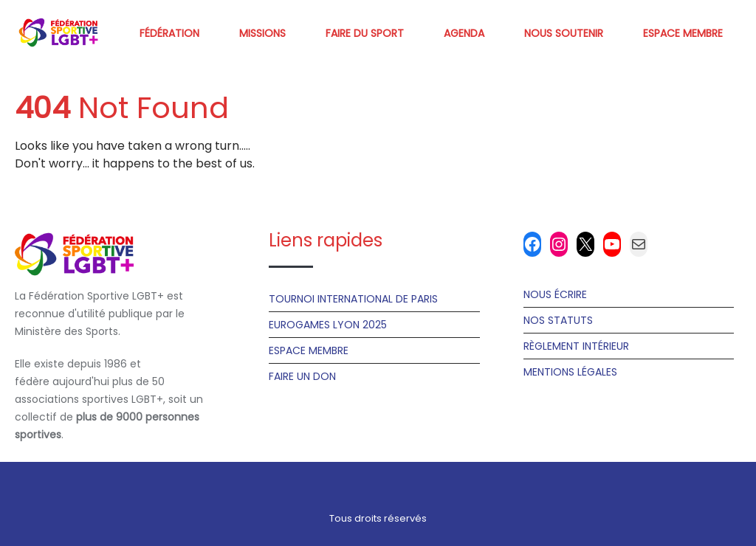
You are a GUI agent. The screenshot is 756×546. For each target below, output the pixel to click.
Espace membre (683, 33)
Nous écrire (555, 294)
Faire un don (302, 376)
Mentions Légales (570, 372)
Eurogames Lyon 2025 (328, 325)
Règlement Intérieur (576, 346)
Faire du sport (365, 33)
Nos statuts (558, 320)
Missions (262, 33)
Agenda (464, 33)
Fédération (169, 33)
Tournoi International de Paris (353, 299)
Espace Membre (309, 350)
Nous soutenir (564, 33)
